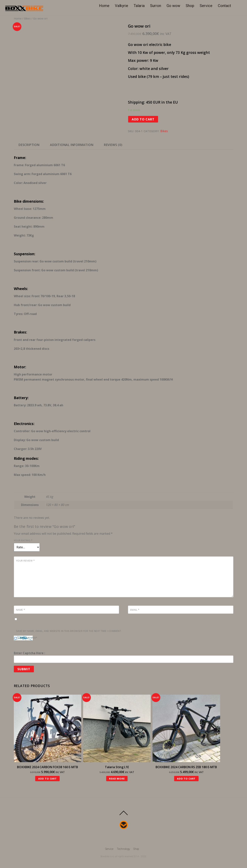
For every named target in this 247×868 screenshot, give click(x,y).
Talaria (139, 6)
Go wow (173, 6)
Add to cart (143, 119)
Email (135, 610)
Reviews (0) (113, 145)
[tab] (29, 145)
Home (104, 6)
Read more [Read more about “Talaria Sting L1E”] (117, 779)
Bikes (27, 18)
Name (21, 610)
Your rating (23, 540)
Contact (224, 6)
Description (29, 145)
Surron (156, 6)
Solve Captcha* (27, 638)
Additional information (72, 145)
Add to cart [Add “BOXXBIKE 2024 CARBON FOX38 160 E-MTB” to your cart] (48, 779)
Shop (190, 6)
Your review (25, 561)
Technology (123, 849)
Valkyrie (122, 6)
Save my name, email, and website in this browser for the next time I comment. (69, 631)
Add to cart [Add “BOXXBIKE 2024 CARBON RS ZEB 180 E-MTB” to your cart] (186, 779)
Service (206, 6)
